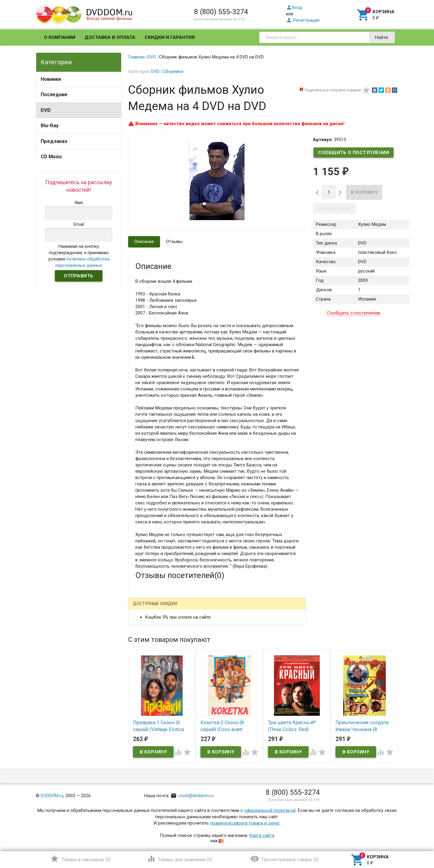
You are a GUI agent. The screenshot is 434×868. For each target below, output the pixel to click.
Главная (136, 57)
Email (141, 646)
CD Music (51, 157)
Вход (294, 8)
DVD (46, 110)
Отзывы (174, 241)
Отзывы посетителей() (180, 575)
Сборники (173, 71)
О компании (60, 37)
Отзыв (142, 696)
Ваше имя (145, 629)
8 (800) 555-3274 (221, 12)
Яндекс (248, 608)
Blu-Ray (50, 126)
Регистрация (303, 20)
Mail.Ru (174, 608)
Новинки (51, 79)
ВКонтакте (211, 608)
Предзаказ (54, 141)
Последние (54, 95)
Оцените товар (151, 685)
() (80, 859)
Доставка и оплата (110, 37)
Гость (143, 608)
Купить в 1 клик (335, 208)
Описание (144, 241)
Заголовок (146, 669)
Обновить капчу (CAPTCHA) (212, 768)
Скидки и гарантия (170, 37)
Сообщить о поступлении (354, 153)
